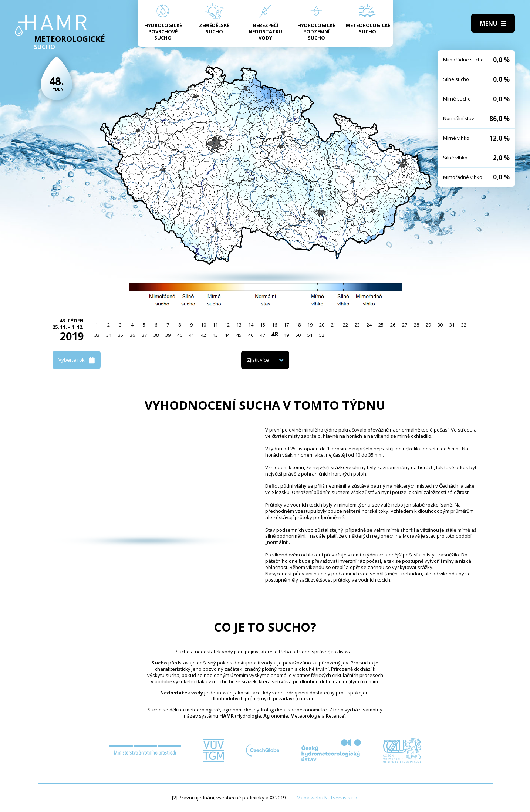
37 (144, 335)
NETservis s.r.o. (341, 798)
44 (227, 335)
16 (274, 325)
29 (428, 325)
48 (274, 334)
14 (251, 325)
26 (393, 325)
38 (156, 335)
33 (97, 335)
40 (180, 335)
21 (334, 325)
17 (286, 325)
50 (298, 335)
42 (203, 335)
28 (416, 325)
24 (369, 325)
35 (121, 335)
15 (263, 325)
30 (440, 325)
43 (215, 335)
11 (215, 325)
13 (239, 325)
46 (251, 335)
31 (452, 325)
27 (405, 325)
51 (310, 335)
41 (192, 335)
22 (345, 325)
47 (263, 335)
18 (298, 325)
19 (310, 325)
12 (227, 325)
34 (109, 335)
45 (239, 335)
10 (203, 325)
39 (168, 335)
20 (322, 325)
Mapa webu (310, 798)
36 (132, 335)
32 (464, 325)
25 (381, 325)
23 (357, 325)
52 (322, 335)
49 (286, 335)
